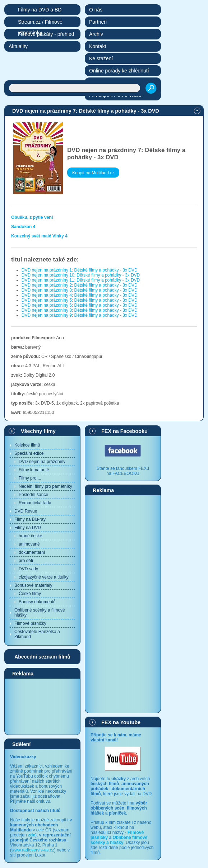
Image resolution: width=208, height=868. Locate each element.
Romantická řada (35, 503)
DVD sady (28, 569)
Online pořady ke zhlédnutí (119, 71)
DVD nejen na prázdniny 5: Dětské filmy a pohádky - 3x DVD (80, 300)
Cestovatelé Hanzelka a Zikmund (37, 634)
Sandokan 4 (23, 227)
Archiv (96, 34)
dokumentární (32, 552)
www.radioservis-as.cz (33, 850)
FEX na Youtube (121, 722)
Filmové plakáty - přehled (46, 34)
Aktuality (18, 46)
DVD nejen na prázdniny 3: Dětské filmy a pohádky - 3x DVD (80, 290)
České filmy (30, 594)
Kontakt (98, 46)
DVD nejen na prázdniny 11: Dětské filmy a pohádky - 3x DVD (81, 280)
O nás (96, 10)
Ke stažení (101, 58)
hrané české (30, 536)
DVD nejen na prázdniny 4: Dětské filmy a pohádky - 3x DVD (80, 295)
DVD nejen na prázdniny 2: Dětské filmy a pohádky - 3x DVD (80, 285)
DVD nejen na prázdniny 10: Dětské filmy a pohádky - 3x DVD (81, 275)
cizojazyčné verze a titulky (44, 577)
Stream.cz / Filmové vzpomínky (40, 23)
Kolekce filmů (27, 445)
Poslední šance (33, 495)
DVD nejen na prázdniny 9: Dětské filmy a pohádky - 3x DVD (80, 315)
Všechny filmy (38, 431)
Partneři (98, 22)
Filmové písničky (30, 623)
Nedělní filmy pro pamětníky (45, 486)
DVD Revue (26, 511)
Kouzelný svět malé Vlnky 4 (39, 236)
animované (29, 544)
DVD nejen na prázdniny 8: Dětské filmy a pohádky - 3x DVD (80, 310)
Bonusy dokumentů (37, 602)
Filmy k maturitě (34, 470)
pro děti (26, 561)
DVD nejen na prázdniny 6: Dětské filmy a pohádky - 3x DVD (80, 305)
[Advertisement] (42, 706)
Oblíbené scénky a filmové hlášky (40, 613)
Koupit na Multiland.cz (93, 173)
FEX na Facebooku (124, 431)
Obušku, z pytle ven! (32, 217)
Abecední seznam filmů (42, 657)
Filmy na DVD (28, 528)
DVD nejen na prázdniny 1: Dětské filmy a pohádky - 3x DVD (80, 270)
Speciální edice (29, 453)
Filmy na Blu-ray (30, 519)
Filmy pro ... (30, 478)
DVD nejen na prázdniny (42, 462)
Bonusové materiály (33, 585)
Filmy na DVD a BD (40, 10)
